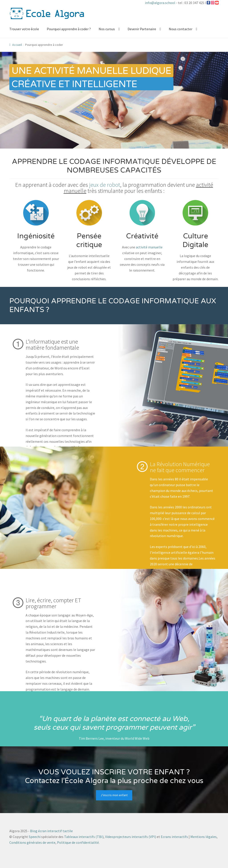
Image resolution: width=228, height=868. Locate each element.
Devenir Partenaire (142, 29)
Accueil (17, 45)
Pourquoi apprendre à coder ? (69, 29)
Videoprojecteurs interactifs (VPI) (131, 837)
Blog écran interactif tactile (51, 831)
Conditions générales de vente (32, 842)
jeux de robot (105, 185)
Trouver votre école (24, 29)
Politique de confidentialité (78, 842)
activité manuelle (149, 247)
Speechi (35, 837)
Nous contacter (181, 29)
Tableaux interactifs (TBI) (84, 837)
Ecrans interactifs (174, 837)
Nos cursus (107, 29)
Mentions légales (204, 837)
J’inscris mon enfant (114, 795)
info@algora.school (160, 3)
